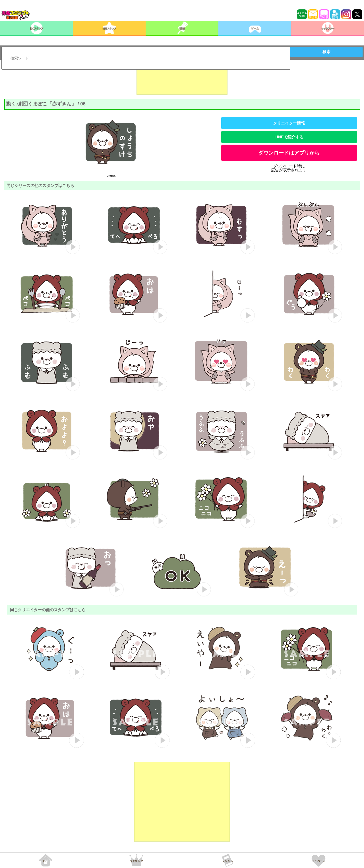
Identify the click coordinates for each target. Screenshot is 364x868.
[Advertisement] (182, 80)
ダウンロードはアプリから (289, 153)
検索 (326, 52)
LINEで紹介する (289, 137)
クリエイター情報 (289, 123)
